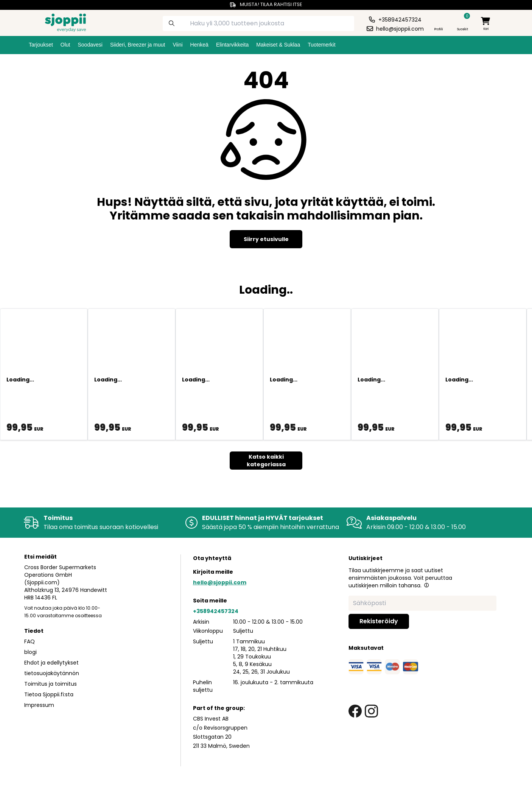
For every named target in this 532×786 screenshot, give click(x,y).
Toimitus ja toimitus (51, 684)
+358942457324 (216, 611)
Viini (177, 45)
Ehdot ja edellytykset (51, 663)
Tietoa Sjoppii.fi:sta (49, 694)
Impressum (39, 705)
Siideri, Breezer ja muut (138, 45)
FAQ (30, 641)
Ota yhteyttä (212, 558)
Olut (65, 45)
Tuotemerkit (321, 45)
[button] (426, 585)
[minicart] (486, 24)
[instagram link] (371, 711)
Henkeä (199, 45)
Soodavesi (90, 45)
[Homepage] (59, 22)
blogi (30, 652)
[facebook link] (355, 711)
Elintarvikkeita (232, 45)
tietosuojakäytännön (52, 673)
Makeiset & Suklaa (278, 45)
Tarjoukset (41, 45)
